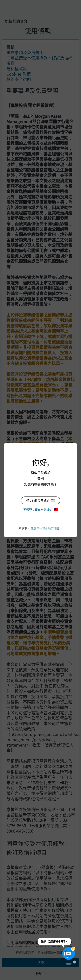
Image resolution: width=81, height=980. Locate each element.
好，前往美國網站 (41, 500)
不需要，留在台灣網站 (41, 510)
